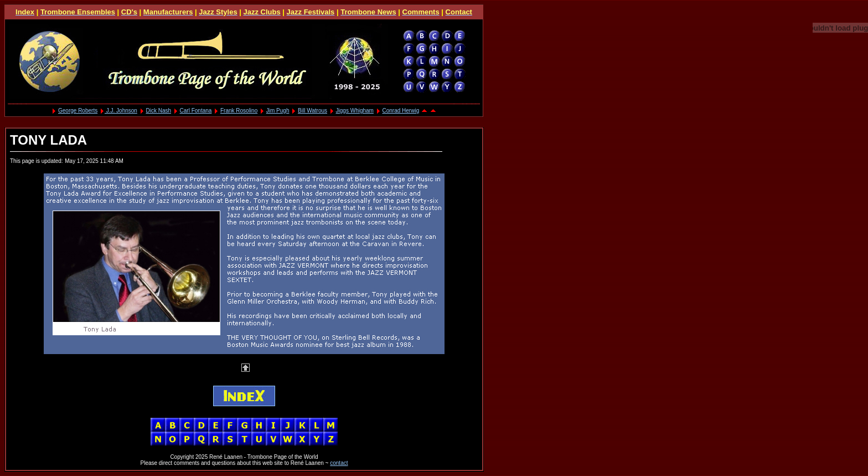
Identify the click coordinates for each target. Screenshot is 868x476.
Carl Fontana (196, 111)
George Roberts (78, 111)
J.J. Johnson (121, 111)
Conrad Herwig (401, 111)
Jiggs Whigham (355, 111)
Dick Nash (158, 111)
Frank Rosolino (239, 111)
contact (339, 463)
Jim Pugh (278, 111)
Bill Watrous (312, 111)
